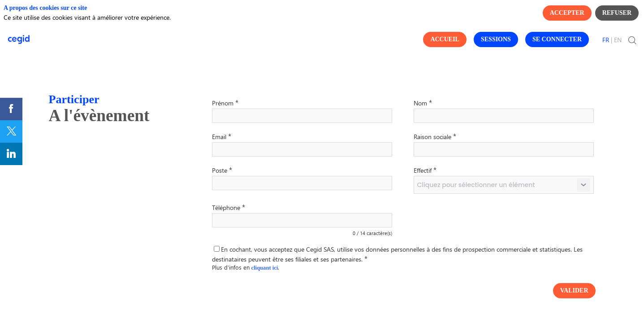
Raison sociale (435, 136)
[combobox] (504, 185)
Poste (222, 170)
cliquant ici (265, 268)
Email (222, 136)
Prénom (225, 102)
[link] (11, 109)
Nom (423, 102)
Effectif (425, 170)
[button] (445, 39)
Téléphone (229, 207)
